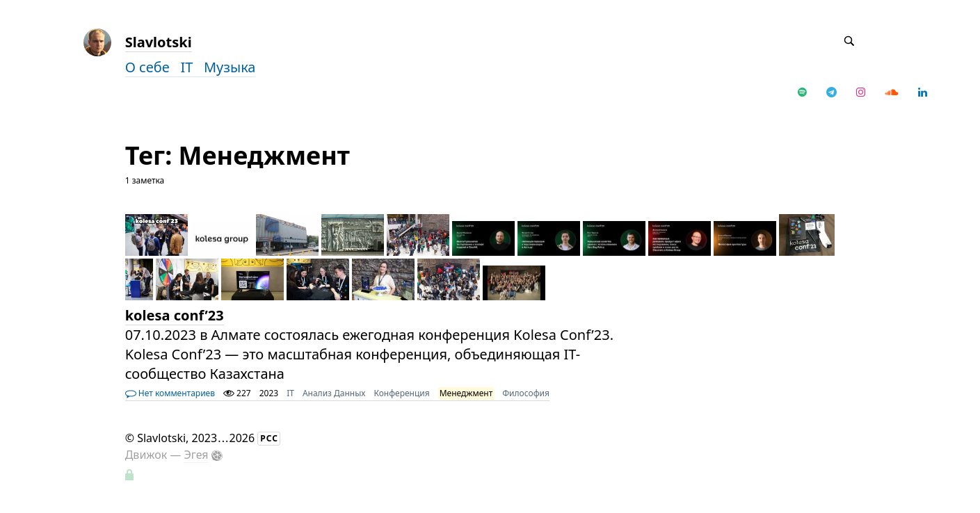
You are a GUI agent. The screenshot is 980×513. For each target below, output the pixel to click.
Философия (526, 393)
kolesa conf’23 (175, 315)
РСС (269, 438)
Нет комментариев (170, 393)
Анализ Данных (334, 393)
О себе (153, 67)
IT (192, 67)
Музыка (230, 67)
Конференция (401, 393)
